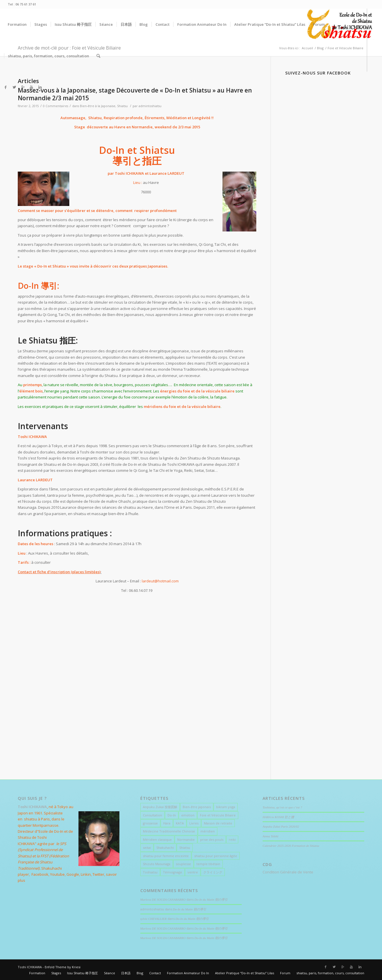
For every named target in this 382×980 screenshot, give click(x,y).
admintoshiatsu (150, 106)
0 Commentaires (56, 106)
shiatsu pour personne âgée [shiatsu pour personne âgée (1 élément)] (216, 856)
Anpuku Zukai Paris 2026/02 (281, 826)
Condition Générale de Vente (288, 872)
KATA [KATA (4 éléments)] (180, 823)
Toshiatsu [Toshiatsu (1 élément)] (150, 872)
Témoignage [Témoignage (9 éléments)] (173, 872)
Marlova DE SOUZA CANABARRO (163, 900)
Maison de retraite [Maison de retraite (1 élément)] (218, 823)
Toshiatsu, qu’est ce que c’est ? (282, 807)
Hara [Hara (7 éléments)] (167, 823)
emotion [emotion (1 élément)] (188, 815)
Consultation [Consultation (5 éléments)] (152, 815)
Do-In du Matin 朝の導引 (211, 900)
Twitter (98, 874)
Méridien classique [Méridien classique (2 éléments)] (157, 839)
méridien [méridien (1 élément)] (208, 831)
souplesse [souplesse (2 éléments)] (183, 864)
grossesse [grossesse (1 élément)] (150, 823)
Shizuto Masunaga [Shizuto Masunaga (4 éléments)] (157, 864)
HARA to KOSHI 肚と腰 (278, 817)
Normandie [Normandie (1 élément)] (186, 839)
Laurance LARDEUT (167, 173)
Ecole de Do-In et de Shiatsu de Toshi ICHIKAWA (45, 837)
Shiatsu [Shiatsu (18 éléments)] (185, 848)
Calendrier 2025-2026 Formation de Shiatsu (291, 846)
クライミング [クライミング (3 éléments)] (213, 872)
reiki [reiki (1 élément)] (232, 839)
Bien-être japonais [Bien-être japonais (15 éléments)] (197, 807)
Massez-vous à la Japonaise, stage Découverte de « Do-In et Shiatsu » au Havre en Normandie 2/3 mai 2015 (135, 94)
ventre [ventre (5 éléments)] (193, 872)
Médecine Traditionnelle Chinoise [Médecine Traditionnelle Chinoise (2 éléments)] (169, 831)
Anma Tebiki (270, 836)
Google (73, 874)
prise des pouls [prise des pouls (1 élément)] (212, 839)
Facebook (40, 874)
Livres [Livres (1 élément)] (194, 823)
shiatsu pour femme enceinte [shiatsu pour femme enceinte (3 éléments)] (166, 856)
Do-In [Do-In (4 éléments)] (172, 815)
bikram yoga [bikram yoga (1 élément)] (226, 807)
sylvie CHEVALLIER (153, 919)
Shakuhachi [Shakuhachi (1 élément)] (165, 848)
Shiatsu (122, 106)
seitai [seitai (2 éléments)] (147, 848)
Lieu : (138, 182)
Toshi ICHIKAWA (129, 173)
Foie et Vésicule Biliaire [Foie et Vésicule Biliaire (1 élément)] (218, 815)
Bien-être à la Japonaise (98, 106)
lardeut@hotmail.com (160, 581)
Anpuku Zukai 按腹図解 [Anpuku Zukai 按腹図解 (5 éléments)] (160, 807)
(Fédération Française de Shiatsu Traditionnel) (43, 862)
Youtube (57, 874)
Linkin (86, 874)
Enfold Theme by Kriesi (63, 967)
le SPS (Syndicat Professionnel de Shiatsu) (42, 850)
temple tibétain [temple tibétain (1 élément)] (208, 864)
